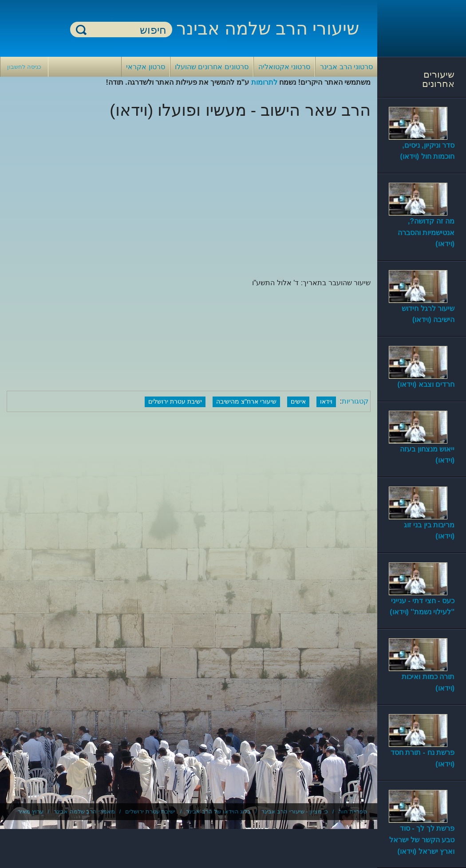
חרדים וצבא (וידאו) (426, 384)
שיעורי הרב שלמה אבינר (268, 28)
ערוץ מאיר (31, 811)
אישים (298, 401)
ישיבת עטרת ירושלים (175, 401)
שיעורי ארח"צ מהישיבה (246, 401)
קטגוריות (355, 401)
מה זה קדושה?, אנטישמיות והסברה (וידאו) (426, 232)
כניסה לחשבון (24, 67)
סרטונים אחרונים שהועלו (212, 67)
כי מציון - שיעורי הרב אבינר (295, 811)
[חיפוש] (126, 30)
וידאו (326, 401)
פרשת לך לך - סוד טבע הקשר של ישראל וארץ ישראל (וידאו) (422, 840)
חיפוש (81, 29)
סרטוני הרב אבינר (346, 67)
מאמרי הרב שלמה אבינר (84, 811)
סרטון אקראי (145, 67)
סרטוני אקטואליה (284, 67)
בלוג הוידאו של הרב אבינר (218, 811)
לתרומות (264, 82)
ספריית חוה (352, 811)
